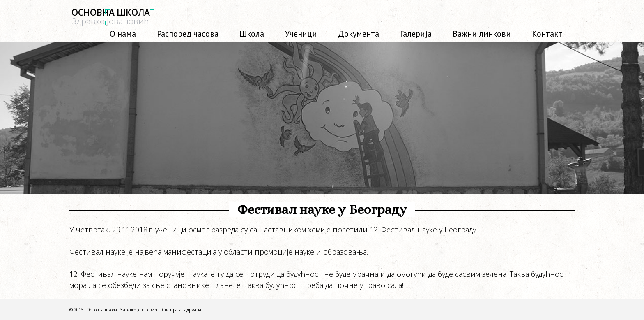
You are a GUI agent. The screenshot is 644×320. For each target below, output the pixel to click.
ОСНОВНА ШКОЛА (111, 17)
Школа (252, 34)
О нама (127, 33)
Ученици (301, 34)
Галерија (416, 34)
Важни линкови (482, 34)
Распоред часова (184, 33)
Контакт (547, 34)
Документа (359, 34)
